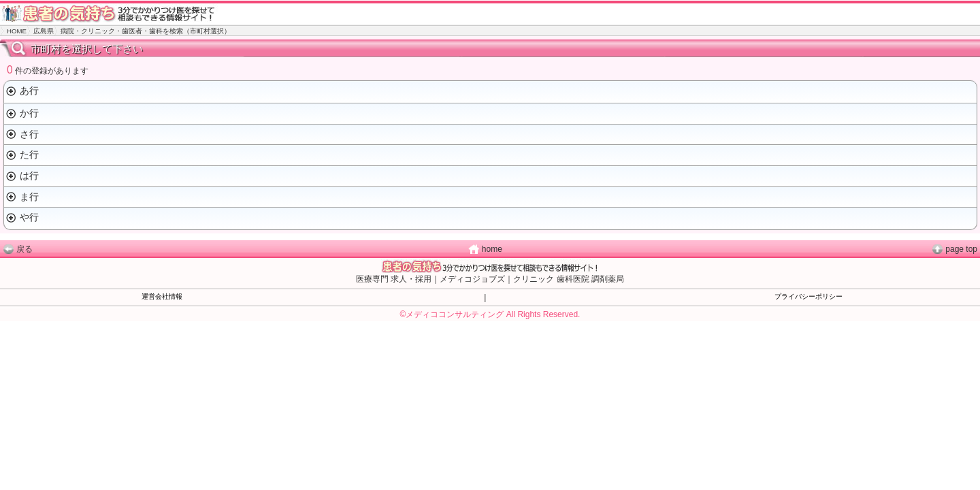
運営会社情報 (162, 296)
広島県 (44, 31)
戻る (24, 249)
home (492, 249)
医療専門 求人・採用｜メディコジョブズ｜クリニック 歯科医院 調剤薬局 (490, 279)
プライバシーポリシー (808, 296)
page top (961, 249)
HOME (17, 31)
